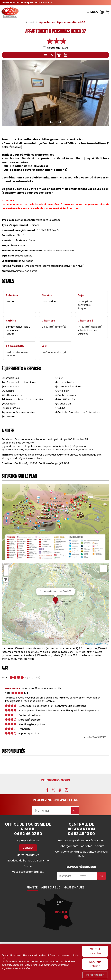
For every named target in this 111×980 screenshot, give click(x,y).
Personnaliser (95, 975)
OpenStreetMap (102, 644)
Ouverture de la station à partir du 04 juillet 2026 (27, 3)
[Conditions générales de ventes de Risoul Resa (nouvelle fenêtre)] (81, 854)
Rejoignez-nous (55, 780)
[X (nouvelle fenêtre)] (53, 790)
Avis (59, 55)
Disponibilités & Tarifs (65, 55)
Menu (94, 12)
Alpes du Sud (51, 887)
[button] (108, 12)
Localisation (52, 55)
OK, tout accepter (95, 951)
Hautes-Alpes (74, 887)
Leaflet (89, 644)
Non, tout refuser (95, 964)
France (32, 887)
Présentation (46, 55)
